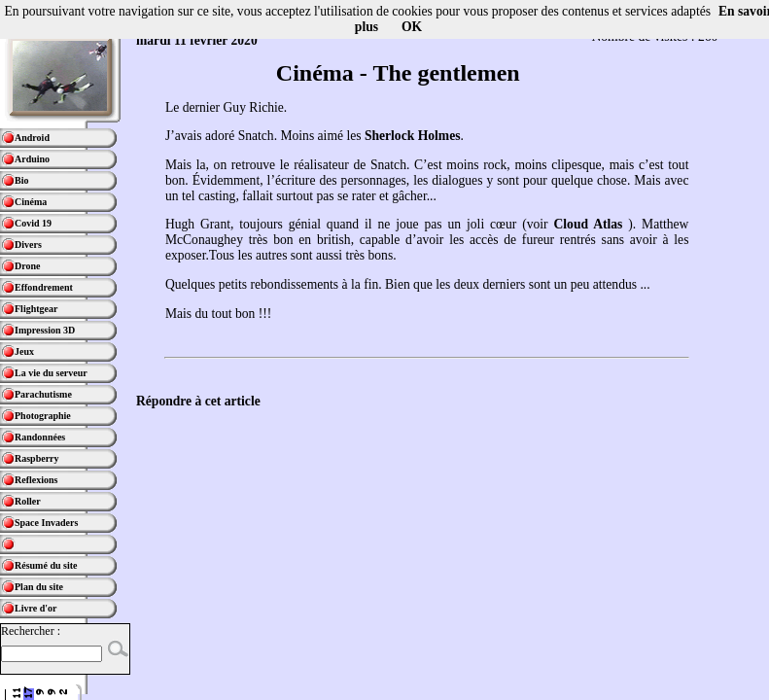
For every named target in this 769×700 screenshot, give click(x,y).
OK (412, 27)
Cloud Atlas (588, 224)
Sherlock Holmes (413, 136)
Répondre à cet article (198, 401)
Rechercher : (31, 631)
